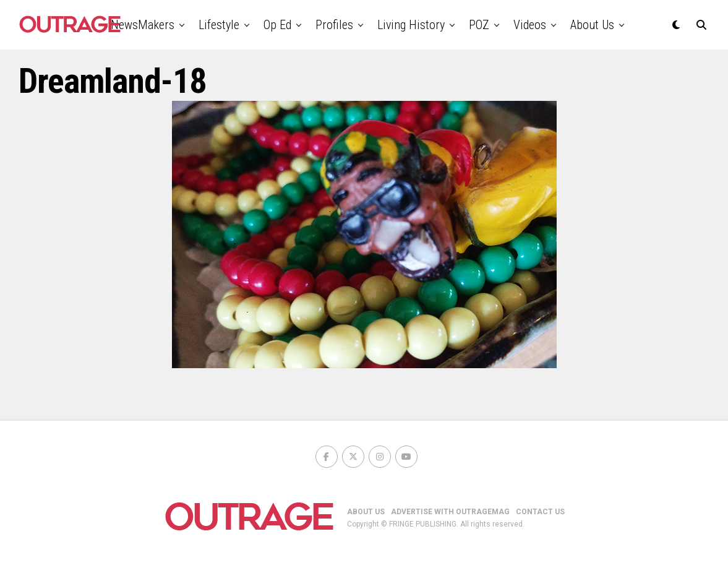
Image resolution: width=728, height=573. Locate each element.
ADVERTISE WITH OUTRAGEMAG (450, 512)
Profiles (334, 25)
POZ (479, 25)
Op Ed (277, 25)
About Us (592, 25)
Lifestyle (219, 25)
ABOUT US (366, 512)
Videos (530, 25)
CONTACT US (540, 512)
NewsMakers (143, 25)
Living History (411, 25)
